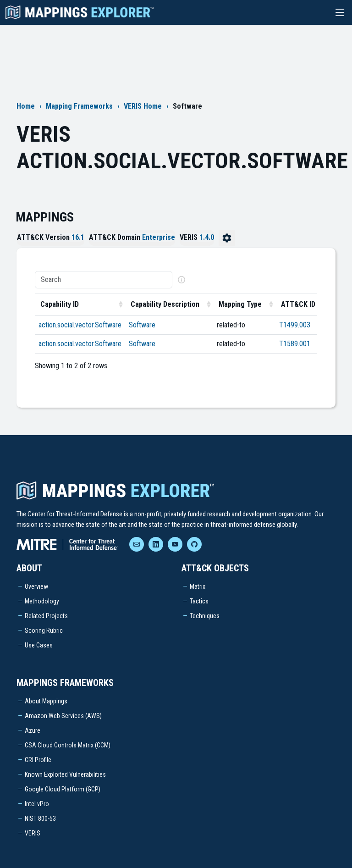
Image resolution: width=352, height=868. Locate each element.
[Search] (104, 280)
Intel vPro (37, 804)
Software (142, 325)
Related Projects (46, 616)
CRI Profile (38, 760)
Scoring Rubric (44, 630)
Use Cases (39, 645)
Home (26, 106)
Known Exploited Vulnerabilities (65, 774)
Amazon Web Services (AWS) (63, 716)
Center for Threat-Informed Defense (75, 514)
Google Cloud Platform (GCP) (63, 789)
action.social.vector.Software (80, 325)
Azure (33, 730)
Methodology (42, 601)
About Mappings (46, 701)
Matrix (198, 586)
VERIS (33, 833)
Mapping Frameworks (79, 106)
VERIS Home (143, 106)
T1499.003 (295, 325)
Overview (36, 586)
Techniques (205, 616)
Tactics (199, 601)
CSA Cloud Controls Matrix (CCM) (68, 745)
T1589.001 (295, 344)
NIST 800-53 (40, 818)
